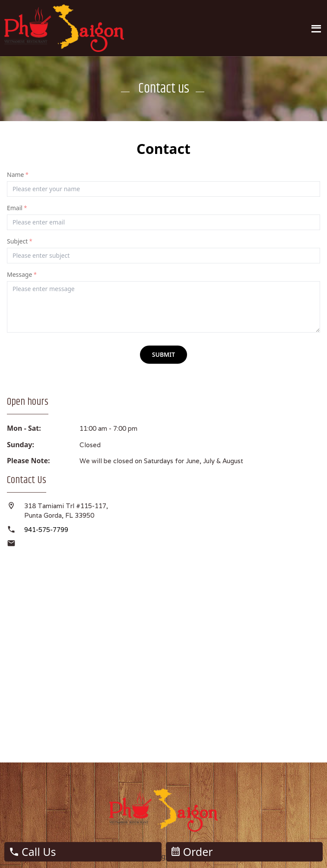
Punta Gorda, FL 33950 (59, 515)
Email (17, 208)
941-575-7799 (46, 530)
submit (164, 354)
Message (22, 274)
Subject (20, 241)
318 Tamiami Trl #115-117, (67, 506)
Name (18, 175)
